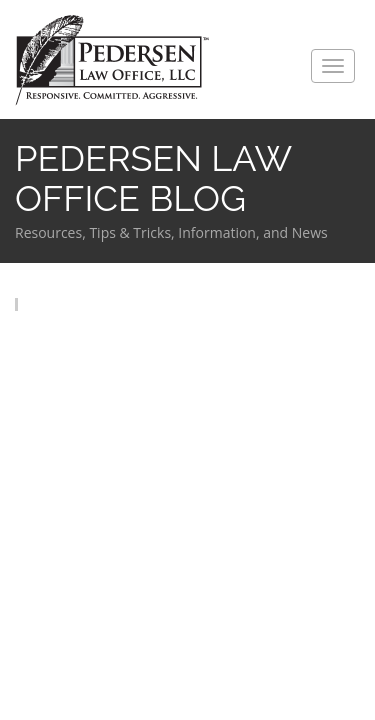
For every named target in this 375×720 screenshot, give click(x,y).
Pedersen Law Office (112, 60)
